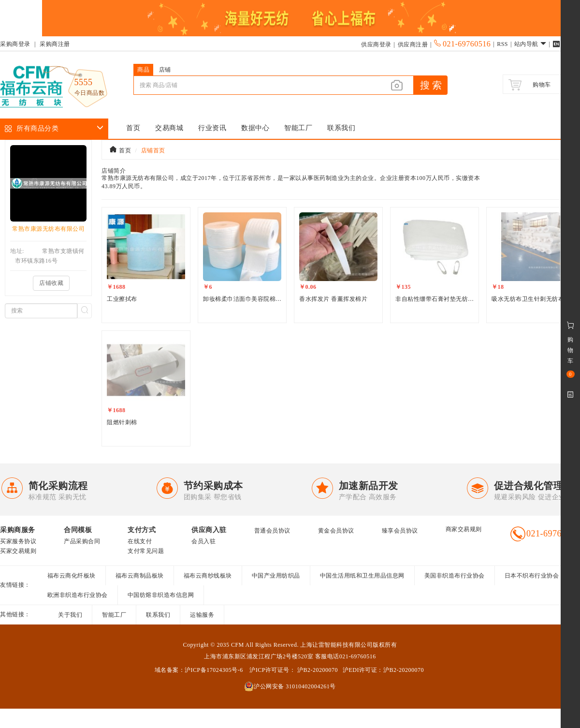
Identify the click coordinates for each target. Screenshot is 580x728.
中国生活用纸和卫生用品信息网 (362, 576)
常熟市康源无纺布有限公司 (48, 229)
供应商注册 (413, 45)
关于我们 (70, 615)
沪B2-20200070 (317, 670)
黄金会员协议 (336, 531)
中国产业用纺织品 (276, 576)
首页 (133, 128)
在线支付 (140, 541)
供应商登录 (376, 45)
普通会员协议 (272, 531)
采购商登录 (15, 44)
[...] (257, 85)
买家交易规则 (18, 551)
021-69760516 (462, 44)
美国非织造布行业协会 (455, 576)
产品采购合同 (82, 541)
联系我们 (341, 128)
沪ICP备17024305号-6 (214, 670)
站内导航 (530, 44)
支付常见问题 (146, 551)
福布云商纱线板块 (208, 576)
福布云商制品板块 (140, 576)
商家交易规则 (464, 529)
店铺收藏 (51, 283)
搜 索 (431, 85)
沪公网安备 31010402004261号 (290, 686)
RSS (502, 44)
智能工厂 (298, 128)
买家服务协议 (18, 541)
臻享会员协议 (400, 531)
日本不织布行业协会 (532, 576)
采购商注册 (55, 44)
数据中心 (255, 128)
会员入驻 (203, 541)
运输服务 (202, 615)
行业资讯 (212, 128)
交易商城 (169, 128)
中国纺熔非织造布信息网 (161, 595)
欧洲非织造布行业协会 (78, 595)
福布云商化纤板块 (72, 576)
